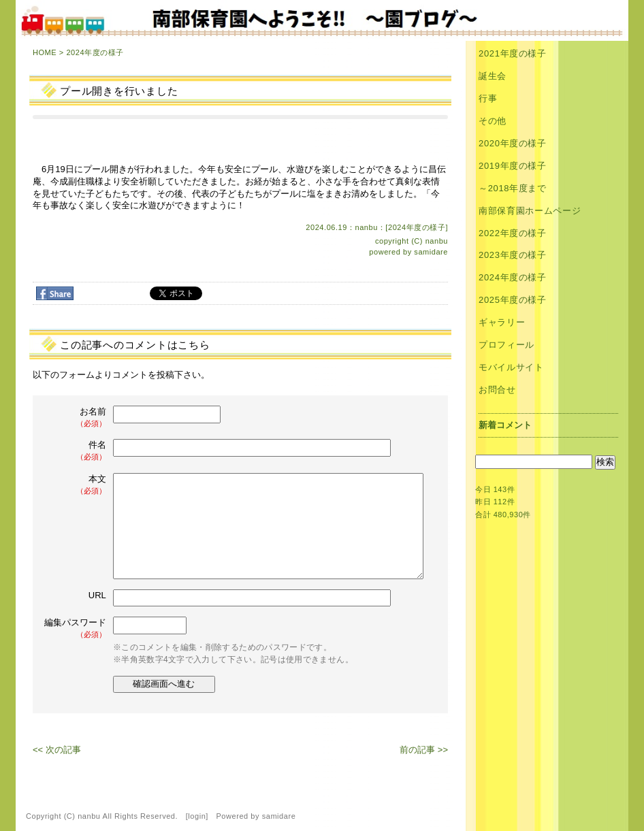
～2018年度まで (513, 188)
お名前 (76, 418)
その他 (493, 121)
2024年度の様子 (95, 52)
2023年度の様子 (513, 255)
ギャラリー (502, 322)
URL (97, 595)
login (197, 816)
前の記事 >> (424, 750)
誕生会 (493, 76)
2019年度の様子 (513, 166)
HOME (45, 52)
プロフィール (506, 345)
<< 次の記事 (57, 750)
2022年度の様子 (513, 233)
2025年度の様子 (513, 300)
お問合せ (497, 390)
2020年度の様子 (513, 143)
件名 (76, 451)
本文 (76, 485)
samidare (431, 252)
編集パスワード (75, 629)
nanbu (437, 241)
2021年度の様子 (513, 53)
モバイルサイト (511, 367)
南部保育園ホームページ (530, 211)
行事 (488, 98)
